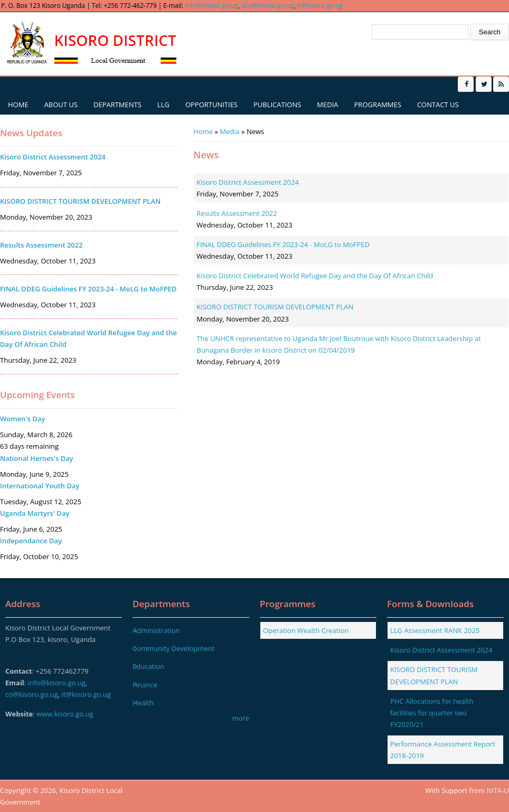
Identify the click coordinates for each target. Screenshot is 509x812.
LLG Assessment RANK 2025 (435, 630)
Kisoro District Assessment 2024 (248, 182)
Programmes (378, 105)
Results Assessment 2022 (237, 213)
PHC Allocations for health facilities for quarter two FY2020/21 (432, 713)
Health (143, 703)
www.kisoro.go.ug (65, 714)
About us (61, 105)
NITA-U (498, 790)
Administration (156, 630)
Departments (117, 105)
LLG (163, 105)
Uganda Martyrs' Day (35, 513)
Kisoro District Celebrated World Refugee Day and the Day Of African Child (315, 276)
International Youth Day (40, 486)
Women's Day (22, 419)
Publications (277, 105)
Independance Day (31, 541)
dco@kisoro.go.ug (267, 6)
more (241, 718)
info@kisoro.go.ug (211, 6)
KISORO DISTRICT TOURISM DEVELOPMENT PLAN (275, 307)
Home (18, 105)
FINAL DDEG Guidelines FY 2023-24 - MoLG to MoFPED (283, 244)
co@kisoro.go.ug (32, 694)
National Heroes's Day (37, 458)
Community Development (173, 648)
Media (327, 105)
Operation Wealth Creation (306, 630)
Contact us (438, 105)
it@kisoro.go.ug (320, 6)
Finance (145, 685)
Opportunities (211, 105)
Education (148, 666)
